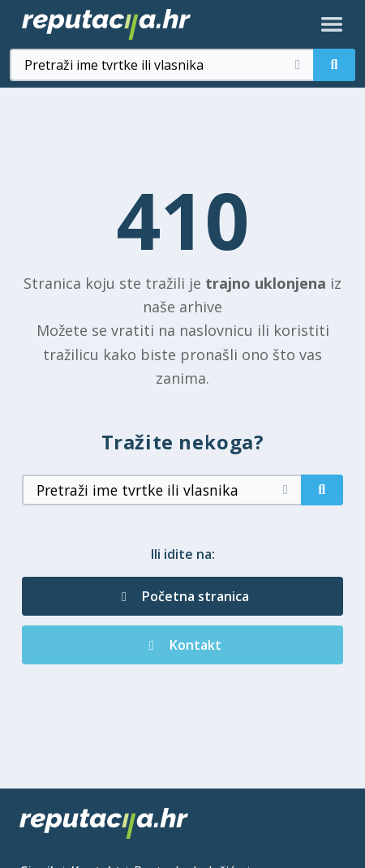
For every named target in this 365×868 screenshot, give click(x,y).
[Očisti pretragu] (298, 65)
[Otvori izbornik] (332, 24)
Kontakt (182, 645)
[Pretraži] (334, 65)
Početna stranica (182, 596)
